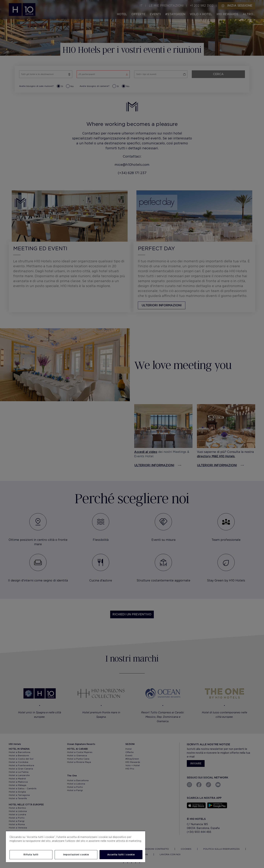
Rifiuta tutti (31, 855)
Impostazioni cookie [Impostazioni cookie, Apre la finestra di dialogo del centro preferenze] (76, 855)
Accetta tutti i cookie (121, 855)
